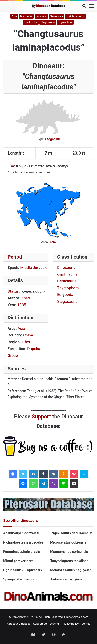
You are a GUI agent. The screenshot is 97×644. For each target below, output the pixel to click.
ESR (11, 166)
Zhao (26, 298)
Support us (40, 624)
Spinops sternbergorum (21, 579)
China (28, 335)
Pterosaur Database (18, 624)
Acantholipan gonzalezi (21, 533)
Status (13, 291)
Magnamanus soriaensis (69, 552)
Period (15, 257)
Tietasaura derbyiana (66, 579)
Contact (86, 624)
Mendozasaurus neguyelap (71, 570)
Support (41, 417)
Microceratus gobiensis (68, 542)
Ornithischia (31, 22)
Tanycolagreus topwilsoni (70, 561)
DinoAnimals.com (77, 617)
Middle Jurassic (75, 16)
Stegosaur (53, 139)
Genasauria (57, 16)
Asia (14, 16)
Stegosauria (48, 22)
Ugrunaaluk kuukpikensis (23, 570)
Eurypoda (41, 16)
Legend (54, 624)
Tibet (26, 342)
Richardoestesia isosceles (24, 542)
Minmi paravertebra (18, 561)
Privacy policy (70, 624)
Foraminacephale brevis (22, 552)
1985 (22, 305)
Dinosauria (26, 16)
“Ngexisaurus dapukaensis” (71, 533)
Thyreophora (65, 22)
